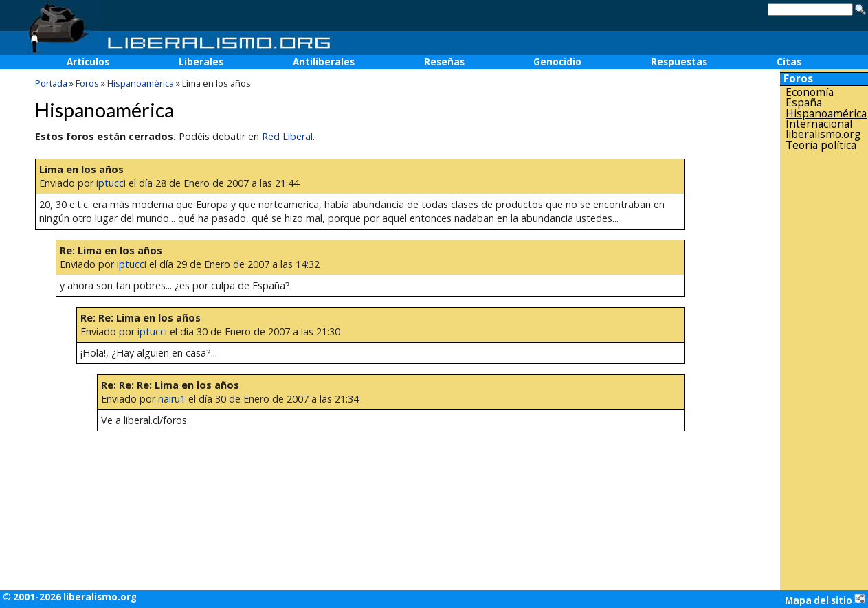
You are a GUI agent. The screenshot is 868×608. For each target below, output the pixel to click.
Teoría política (821, 145)
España (804, 103)
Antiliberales (324, 62)
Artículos (88, 62)
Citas (789, 62)
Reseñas (444, 62)
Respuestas (679, 62)
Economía (810, 92)
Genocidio (557, 62)
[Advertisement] (824, 370)
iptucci (111, 183)
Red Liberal (287, 136)
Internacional (819, 124)
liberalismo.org (823, 134)
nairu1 (172, 399)
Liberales (201, 62)
